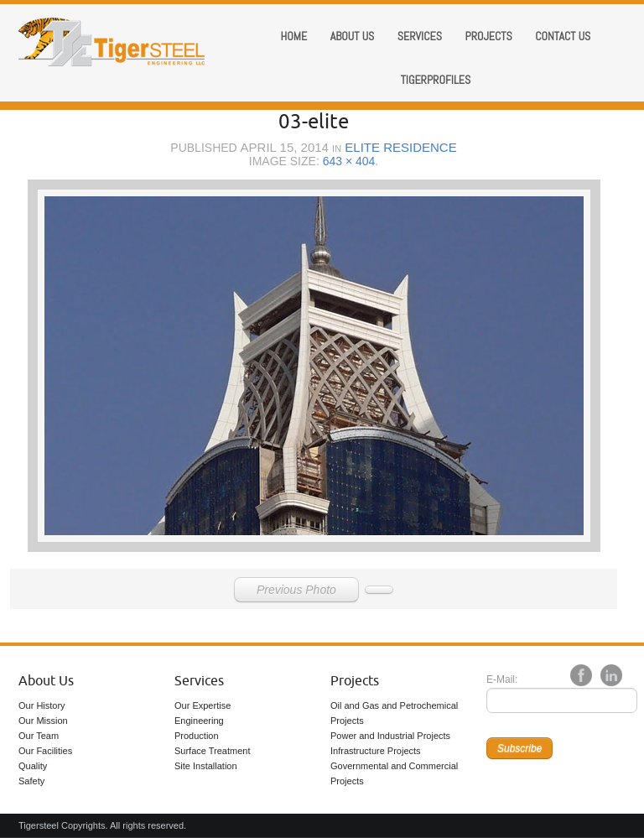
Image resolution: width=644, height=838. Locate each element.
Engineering (199, 721)
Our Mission (43, 721)
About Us (46, 681)
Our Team (39, 736)
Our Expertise (203, 705)
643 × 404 (349, 161)
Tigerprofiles (436, 80)
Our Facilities (45, 751)
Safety (31, 781)
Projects (488, 36)
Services (420, 36)
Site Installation (206, 766)
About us (353, 36)
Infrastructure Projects (376, 751)
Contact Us (563, 36)
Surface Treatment (213, 751)
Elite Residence (400, 147)
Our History (42, 705)
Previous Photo (296, 590)
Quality (33, 766)
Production (197, 736)
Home (294, 36)
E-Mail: (502, 679)
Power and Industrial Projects (390, 736)
